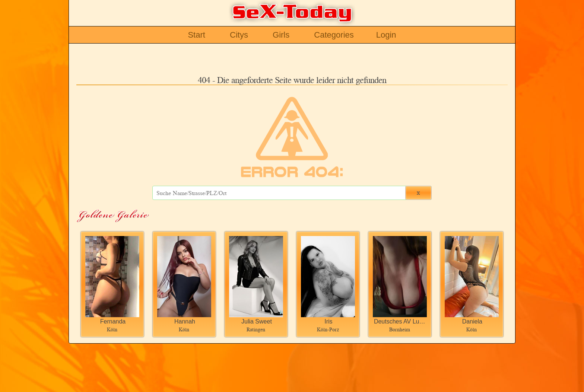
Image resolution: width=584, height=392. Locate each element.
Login (386, 35)
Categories (334, 35)
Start (196, 35)
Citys (239, 35)
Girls (281, 35)
